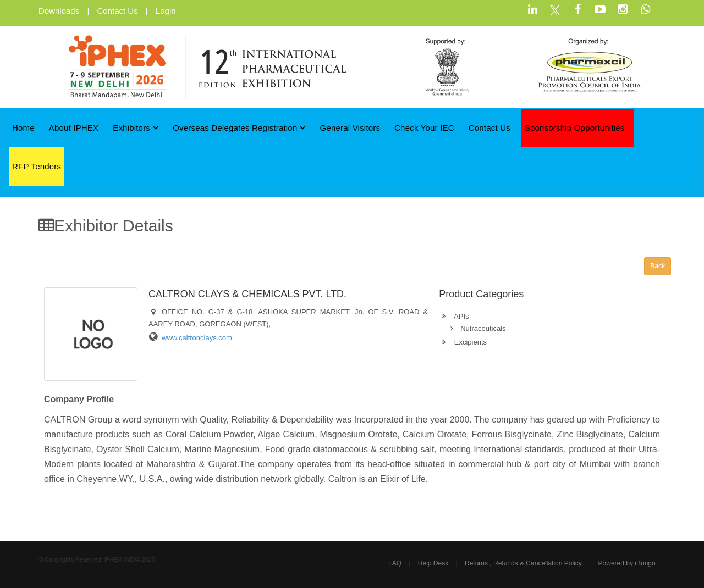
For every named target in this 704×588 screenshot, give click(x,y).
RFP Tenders (37, 166)
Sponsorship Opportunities (575, 128)
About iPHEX (74, 128)
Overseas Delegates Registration (239, 128)
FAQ (395, 563)
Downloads (59, 11)
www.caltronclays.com (197, 338)
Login (166, 11)
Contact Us (117, 11)
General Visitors (350, 128)
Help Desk (433, 563)
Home (23, 128)
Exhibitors (136, 128)
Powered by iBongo (627, 563)
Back (658, 266)
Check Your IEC (424, 128)
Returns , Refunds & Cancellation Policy (523, 563)
